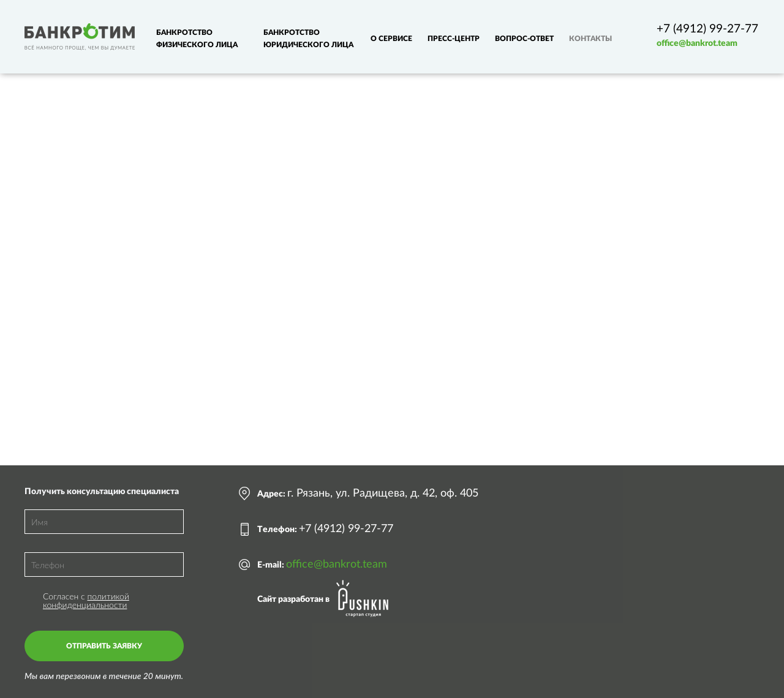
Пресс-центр (454, 39)
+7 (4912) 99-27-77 (707, 29)
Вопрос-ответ (524, 39)
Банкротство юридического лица (308, 39)
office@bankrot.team (697, 43)
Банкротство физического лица (197, 39)
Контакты (590, 39)
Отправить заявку (104, 646)
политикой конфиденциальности (86, 600)
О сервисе (391, 39)
